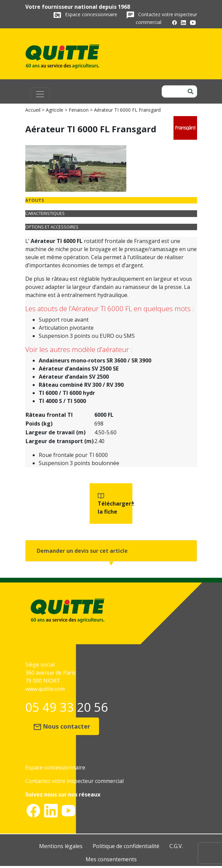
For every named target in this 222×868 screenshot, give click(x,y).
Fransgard (147, 241)
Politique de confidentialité (126, 846)
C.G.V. (176, 846)
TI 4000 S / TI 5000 (62, 401)
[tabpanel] (111, 321)
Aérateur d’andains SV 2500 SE (79, 369)
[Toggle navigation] (40, 94)
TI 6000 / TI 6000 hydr (67, 393)
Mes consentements (111, 859)
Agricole (55, 110)
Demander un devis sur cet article (82, 551)
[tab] (111, 200)
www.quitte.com (45, 689)
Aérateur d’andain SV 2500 (74, 377)
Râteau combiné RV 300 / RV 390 (81, 385)
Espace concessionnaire (92, 14)
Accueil (33, 110)
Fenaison (79, 110)
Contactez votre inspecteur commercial (74, 781)
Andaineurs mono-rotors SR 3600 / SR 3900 (95, 360)
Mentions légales (61, 846)
